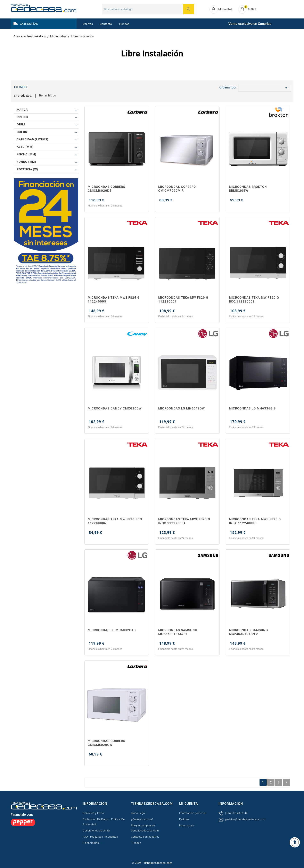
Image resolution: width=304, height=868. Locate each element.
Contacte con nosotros (145, 837)
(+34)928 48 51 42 (236, 813)
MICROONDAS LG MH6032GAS (112, 630)
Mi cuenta (189, 804)
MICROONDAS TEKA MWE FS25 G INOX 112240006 (255, 521)
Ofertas (88, 24)
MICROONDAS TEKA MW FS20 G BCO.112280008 (254, 300)
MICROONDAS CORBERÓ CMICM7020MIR (177, 189)
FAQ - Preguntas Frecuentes (100, 837)
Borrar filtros (47, 95)
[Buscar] (148, 9)
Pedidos (184, 819)
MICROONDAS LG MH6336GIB (252, 408)
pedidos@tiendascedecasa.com (245, 819)
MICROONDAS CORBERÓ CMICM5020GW (106, 743)
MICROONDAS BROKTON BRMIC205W (248, 189)
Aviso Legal (138, 813)
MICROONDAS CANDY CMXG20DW (115, 408)
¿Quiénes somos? (142, 819)
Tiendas (124, 24)
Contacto (106, 24)
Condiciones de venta (96, 831)
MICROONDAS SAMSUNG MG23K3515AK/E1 (178, 632)
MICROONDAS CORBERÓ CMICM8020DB (106, 189)
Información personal (192, 813)
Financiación (91, 843)
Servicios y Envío (93, 813)
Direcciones (187, 825)
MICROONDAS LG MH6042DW (182, 408)
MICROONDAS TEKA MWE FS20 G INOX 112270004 (184, 521)
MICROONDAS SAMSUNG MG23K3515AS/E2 (248, 632)
